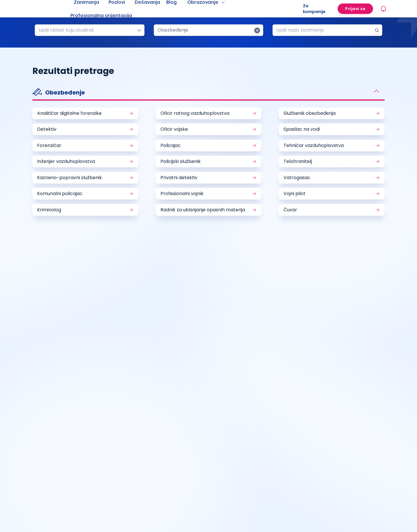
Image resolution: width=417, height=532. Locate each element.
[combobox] (87, 30)
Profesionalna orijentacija (101, 16)
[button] (209, 93)
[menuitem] (108, 16)
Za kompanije (314, 9)
